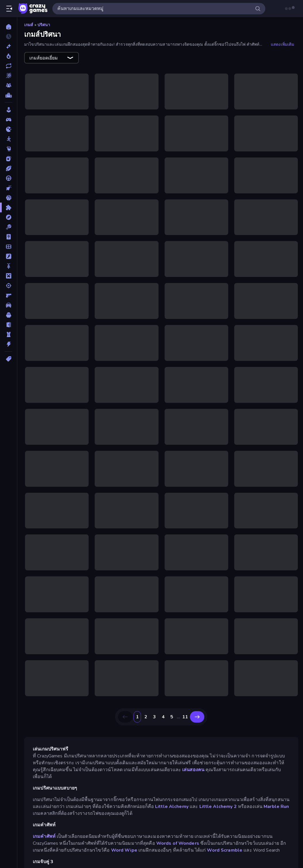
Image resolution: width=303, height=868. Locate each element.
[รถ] (8, 305)
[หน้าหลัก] (8, 27)
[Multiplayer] (8, 85)
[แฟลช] (8, 256)
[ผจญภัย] (8, 217)
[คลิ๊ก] (8, 188)
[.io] (8, 129)
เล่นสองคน (193, 770)
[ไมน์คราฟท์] (8, 276)
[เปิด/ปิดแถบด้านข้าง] (9, 9)
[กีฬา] (8, 168)
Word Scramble (225, 850)
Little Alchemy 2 (218, 807)
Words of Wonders (178, 843)
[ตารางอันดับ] (8, 95)
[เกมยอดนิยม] (8, 56)
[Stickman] (8, 139)
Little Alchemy (172, 807)
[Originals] (8, 76)
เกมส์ (29, 25)
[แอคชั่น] (8, 344)
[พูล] (8, 227)
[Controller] (8, 120)
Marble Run (276, 807)
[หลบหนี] (8, 325)
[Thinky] (8, 149)
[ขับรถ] (8, 178)
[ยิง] (8, 286)
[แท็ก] (8, 359)
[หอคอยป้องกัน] (8, 334)
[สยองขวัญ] (8, 315)
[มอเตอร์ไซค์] (8, 266)
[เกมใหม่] (8, 46)
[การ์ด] (8, 159)
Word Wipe (124, 850)
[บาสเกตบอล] (8, 198)
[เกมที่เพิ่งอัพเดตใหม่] (8, 66)
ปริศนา (44, 25)
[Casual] (8, 110)
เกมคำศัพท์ (44, 836)
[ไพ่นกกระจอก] (8, 237)
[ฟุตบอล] (8, 247)
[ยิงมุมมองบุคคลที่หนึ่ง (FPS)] (8, 295)
